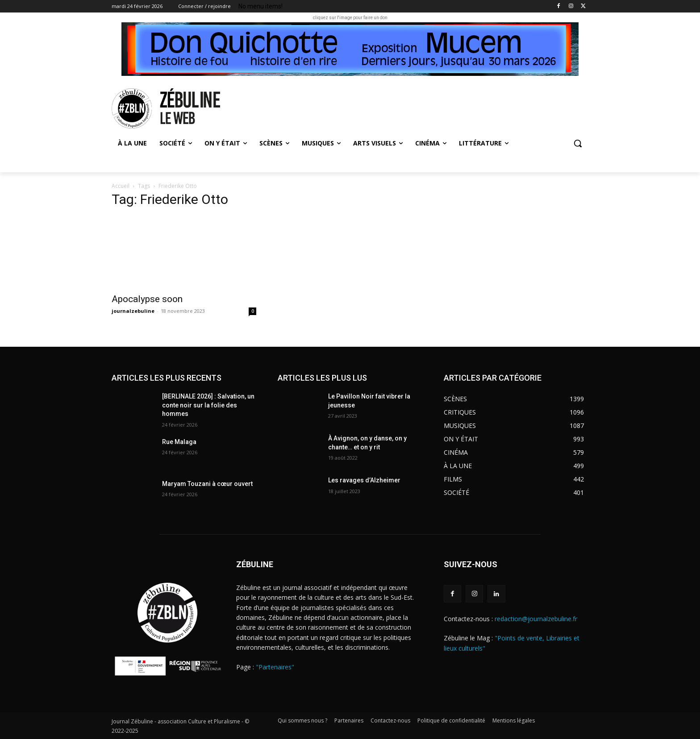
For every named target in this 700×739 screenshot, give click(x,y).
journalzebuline (133, 311)
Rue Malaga (181, 442)
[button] (578, 143)
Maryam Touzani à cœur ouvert (207, 484)
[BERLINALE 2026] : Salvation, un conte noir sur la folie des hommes (208, 405)
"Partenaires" (275, 667)
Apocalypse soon (147, 299)
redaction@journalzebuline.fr (536, 619)
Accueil (121, 186)
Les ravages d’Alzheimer (364, 480)
